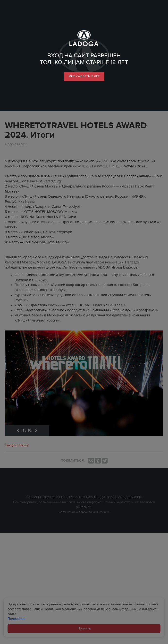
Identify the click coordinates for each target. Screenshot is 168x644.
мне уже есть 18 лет (84, 76)
